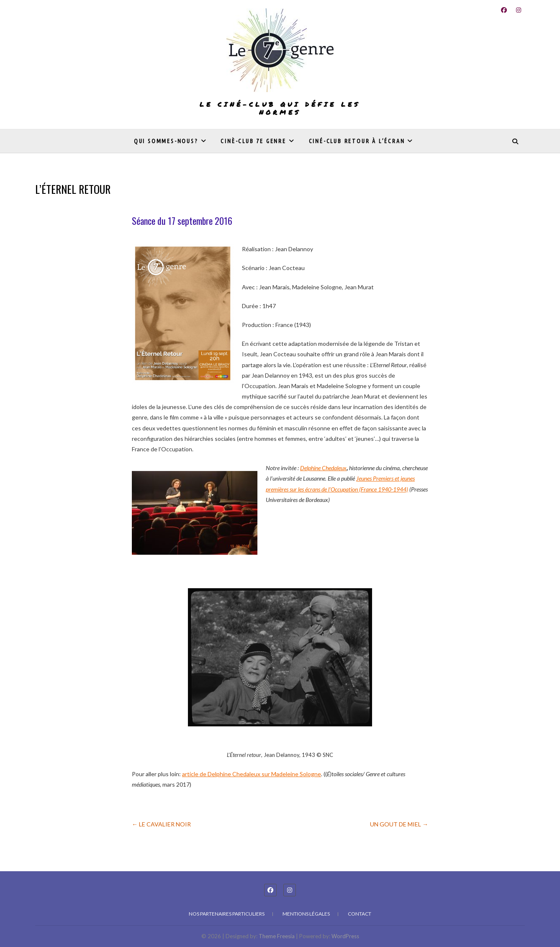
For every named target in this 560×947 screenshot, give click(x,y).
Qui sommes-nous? (166, 141)
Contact (360, 914)
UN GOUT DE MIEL (399, 824)
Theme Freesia (277, 936)
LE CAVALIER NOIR (161, 824)
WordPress (345, 936)
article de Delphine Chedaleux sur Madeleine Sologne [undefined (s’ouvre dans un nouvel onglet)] (252, 774)
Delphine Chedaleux (323, 468)
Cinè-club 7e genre (253, 141)
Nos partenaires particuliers (227, 914)
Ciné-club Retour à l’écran (357, 141)
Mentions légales (306, 914)
